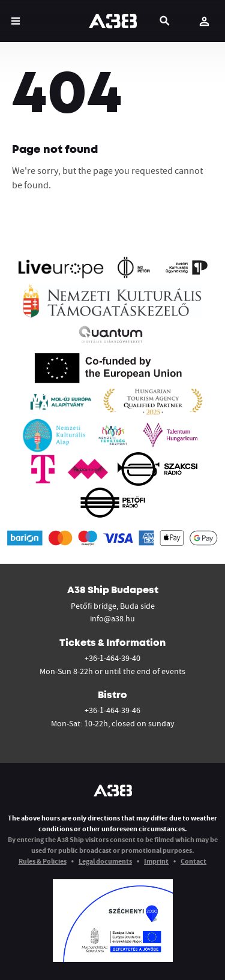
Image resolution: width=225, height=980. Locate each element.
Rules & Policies (43, 861)
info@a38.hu (112, 618)
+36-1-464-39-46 (112, 710)
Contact (193, 861)
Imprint (156, 861)
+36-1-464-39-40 (112, 658)
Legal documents (105, 861)
